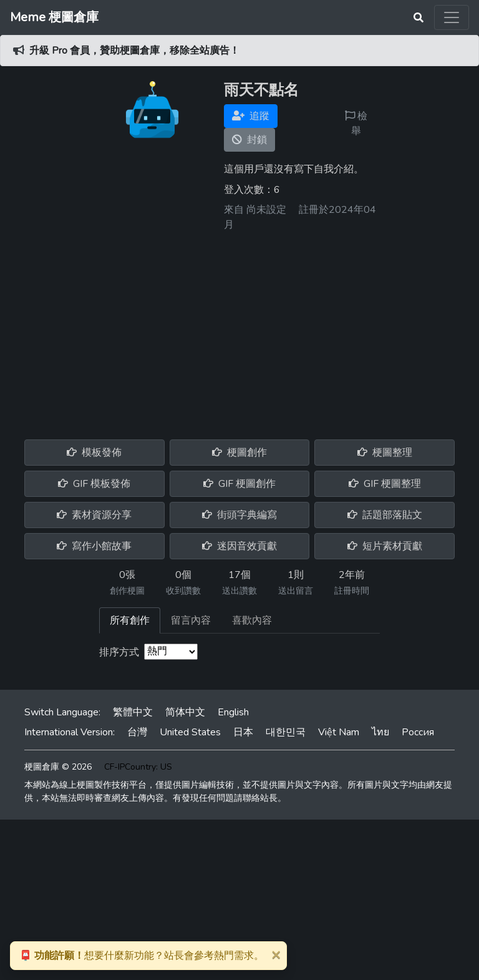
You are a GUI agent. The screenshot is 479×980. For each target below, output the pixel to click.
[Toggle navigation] (452, 17)
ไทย (380, 732)
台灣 (137, 732)
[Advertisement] (239, 331)
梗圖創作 (239, 453)
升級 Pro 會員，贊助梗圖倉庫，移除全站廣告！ (134, 51)
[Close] (276, 954)
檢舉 (356, 124)
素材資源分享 (94, 515)
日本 (243, 732)
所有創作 (130, 620)
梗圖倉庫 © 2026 (58, 767)
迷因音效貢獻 (239, 546)
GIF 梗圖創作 (239, 484)
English (233, 712)
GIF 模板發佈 (94, 484)
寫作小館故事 (94, 546)
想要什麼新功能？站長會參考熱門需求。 (142, 956)
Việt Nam (339, 732)
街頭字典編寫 (239, 515)
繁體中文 (133, 712)
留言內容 (191, 620)
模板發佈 (94, 453)
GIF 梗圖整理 (385, 484)
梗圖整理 (385, 453)
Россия (418, 732)
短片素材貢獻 (385, 546)
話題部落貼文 (385, 515)
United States (190, 732)
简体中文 (185, 712)
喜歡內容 (252, 620)
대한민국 (286, 732)
